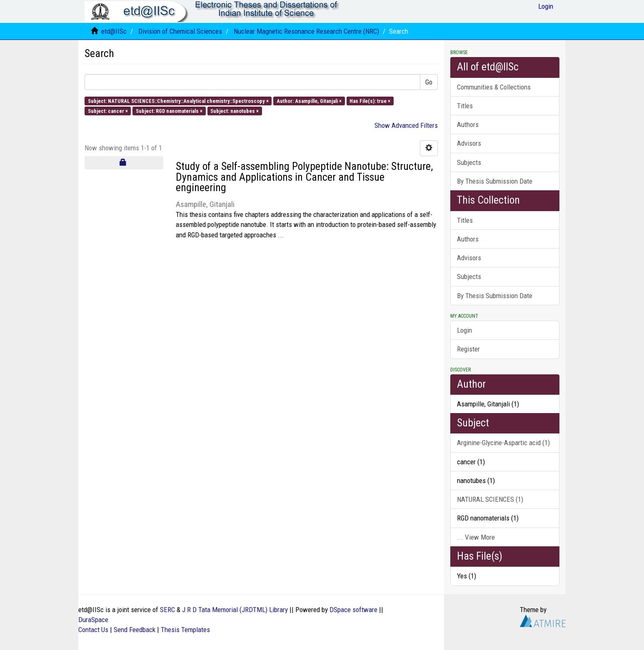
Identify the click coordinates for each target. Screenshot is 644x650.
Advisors (469, 143)
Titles (465, 106)
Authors (468, 125)
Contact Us (93, 630)
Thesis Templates (185, 630)
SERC (167, 610)
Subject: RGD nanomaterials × (169, 111)
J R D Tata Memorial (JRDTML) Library (235, 610)
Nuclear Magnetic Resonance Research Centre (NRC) (306, 31)
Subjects (469, 162)
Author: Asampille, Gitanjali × (309, 101)
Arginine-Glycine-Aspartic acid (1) (503, 443)
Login (464, 330)
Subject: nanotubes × (235, 111)
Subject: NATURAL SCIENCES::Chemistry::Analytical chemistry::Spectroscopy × (178, 101)
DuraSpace (93, 620)
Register (468, 349)
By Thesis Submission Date (495, 181)
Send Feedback (135, 630)
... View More (476, 537)
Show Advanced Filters (406, 125)
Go (429, 82)
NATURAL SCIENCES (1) (490, 499)
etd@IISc (114, 31)
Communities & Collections (494, 87)
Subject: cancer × (108, 111)
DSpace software (353, 610)
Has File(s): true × (370, 101)
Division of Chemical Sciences (180, 31)
